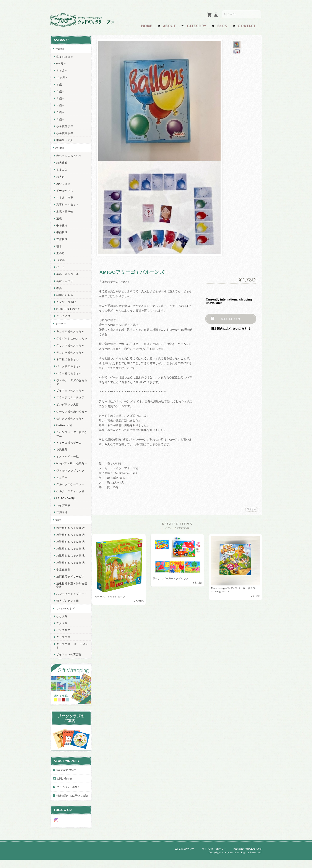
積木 (59, 245)
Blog (222, 25)
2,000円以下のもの (68, 308)
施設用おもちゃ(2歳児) (71, 551)
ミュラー (62, 486)
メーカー (61, 323)
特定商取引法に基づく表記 (71, 803)
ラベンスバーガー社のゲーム (70, 439)
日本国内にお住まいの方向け (231, 328)
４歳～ (60, 104)
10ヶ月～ (62, 76)
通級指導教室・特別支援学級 (70, 594)
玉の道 (60, 252)
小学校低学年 (65, 125)
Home (147, 25)
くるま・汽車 (65, 196)
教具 (59, 287)
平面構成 (62, 231)
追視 (59, 217)
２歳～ (60, 90)
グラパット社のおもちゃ (70, 339)
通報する (252, 509)
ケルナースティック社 (70, 500)
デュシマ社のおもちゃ (70, 354)
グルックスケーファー (70, 493)
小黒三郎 (62, 455)
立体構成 (62, 238)
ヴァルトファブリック (70, 479)
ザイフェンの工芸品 (69, 666)
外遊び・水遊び (66, 301)
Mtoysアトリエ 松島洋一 (70, 471)
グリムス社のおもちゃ (70, 348)
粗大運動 (62, 162)
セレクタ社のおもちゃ (70, 424)
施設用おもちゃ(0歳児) (71, 536)
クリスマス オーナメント (71, 658)
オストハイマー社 (67, 462)
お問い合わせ (64, 784)
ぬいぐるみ (63, 182)
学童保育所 (63, 578)
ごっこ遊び (63, 315)
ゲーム (60, 266)
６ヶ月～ (62, 69)
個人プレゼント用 (67, 613)
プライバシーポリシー (69, 793)
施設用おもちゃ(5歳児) (71, 571)
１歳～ (60, 83)
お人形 (60, 176)
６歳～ (60, 118)
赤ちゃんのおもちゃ (69, 155)
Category (197, 25)
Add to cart (231, 318)
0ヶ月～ (61, 62)
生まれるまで (65, 55)
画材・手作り (65, 280)
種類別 (59, 147)
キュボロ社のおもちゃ (70, 330)
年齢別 (59, 48)
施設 (58, 529)
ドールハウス (65, 189)
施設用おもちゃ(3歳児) (71, 557)
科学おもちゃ (65, 294)
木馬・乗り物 (65, 210)
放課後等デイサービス (70, 585)
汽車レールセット (67, 203)
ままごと (62, 168)
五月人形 (62, 635)
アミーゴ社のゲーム (69, 448)
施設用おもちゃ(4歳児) (71, 564)
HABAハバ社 (64, 431)
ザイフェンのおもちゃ (70, 393)
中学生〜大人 (65, 139)
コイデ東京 (63, 514)
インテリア (63, 642)
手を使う (62, 224)
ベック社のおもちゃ (69, 369)
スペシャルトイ (65, 621)
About (170, 25)
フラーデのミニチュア (70, 400)
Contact (247, 25)
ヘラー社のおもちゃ (69, 375)
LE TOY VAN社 (66, 507)
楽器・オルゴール (67, 273)
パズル (60, 259)
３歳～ (60, 97)
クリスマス (63, 649)
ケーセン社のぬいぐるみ (70, 415)
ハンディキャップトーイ (70, 604)
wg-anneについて (66, 776)
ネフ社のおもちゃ (67, 361)
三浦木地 (62, 521)
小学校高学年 (65, 132)
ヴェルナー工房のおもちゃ (70, 384)
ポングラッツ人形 (67, 407)
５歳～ (60, 111)
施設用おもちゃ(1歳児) (71, 543)
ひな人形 (62, 628)
